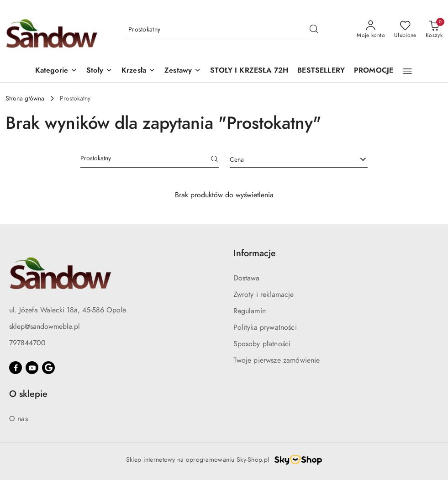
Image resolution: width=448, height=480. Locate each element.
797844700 (27, 343)
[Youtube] (32, 368)
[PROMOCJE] (374, 71)
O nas (18, 419)
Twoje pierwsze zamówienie (277, 360)
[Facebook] (16, 368)
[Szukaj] (215, 160)
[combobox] (299, 160)
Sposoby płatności (262, 344)
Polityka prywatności (265, 327)
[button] (56, 71)
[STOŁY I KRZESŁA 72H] (249, 71)
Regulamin (250, 311)
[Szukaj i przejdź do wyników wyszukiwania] (314, 30)
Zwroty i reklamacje (264, 295)
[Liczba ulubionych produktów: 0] (405, 30)
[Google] (48, 368)
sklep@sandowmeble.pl (45, 327)
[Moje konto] (371, 30)
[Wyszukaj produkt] (223, 30)
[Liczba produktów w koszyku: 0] (434, 30)
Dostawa (247, 278)
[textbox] (287, 160)
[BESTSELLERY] (321, 71)
